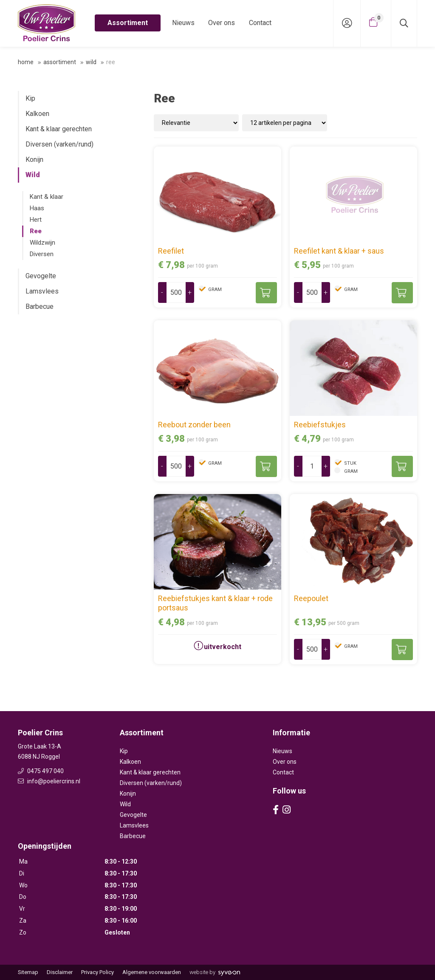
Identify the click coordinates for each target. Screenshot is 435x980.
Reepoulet (311, 598)
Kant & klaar (47, 197)
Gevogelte (41, 276)
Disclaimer (60, 972)
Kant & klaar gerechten (59, 129)
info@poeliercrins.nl (49, 781)
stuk (350, 463)
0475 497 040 (41, 771)
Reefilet (171, 251)
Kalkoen (37, 114)
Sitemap (28, 972)
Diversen (42, 254)
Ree (36, 231)
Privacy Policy (97, 972)
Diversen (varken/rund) (59, 144)
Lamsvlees (42, 291)
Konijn (34, 160)
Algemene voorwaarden (152, 972)
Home (26, 62)
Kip (30, 98)
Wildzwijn (42, 243)
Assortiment (128, 23)
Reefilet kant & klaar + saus (339, 251)
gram (214, 289)
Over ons (222, 23)
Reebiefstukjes (320, 425)
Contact (260, 23)
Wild (91, 62)
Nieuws (183, 23)
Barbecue (40, 306)
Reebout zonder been (194, 425)
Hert (36, 220)
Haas (37, 208)
